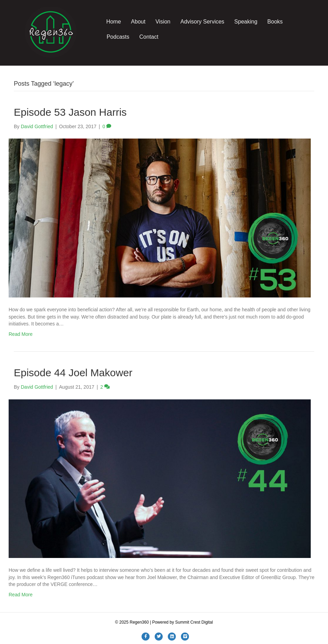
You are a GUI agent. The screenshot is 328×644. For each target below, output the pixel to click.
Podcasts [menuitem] (118, 37)
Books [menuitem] (275, 22)
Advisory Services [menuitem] (202, 22)
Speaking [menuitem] (246, 22)
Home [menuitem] (114, 22)
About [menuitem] (138, 22)
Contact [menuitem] (149, 37)
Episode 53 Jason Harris (70, 112)
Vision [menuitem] (163, 22)
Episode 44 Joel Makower (73, 373)
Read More (21, 334)
